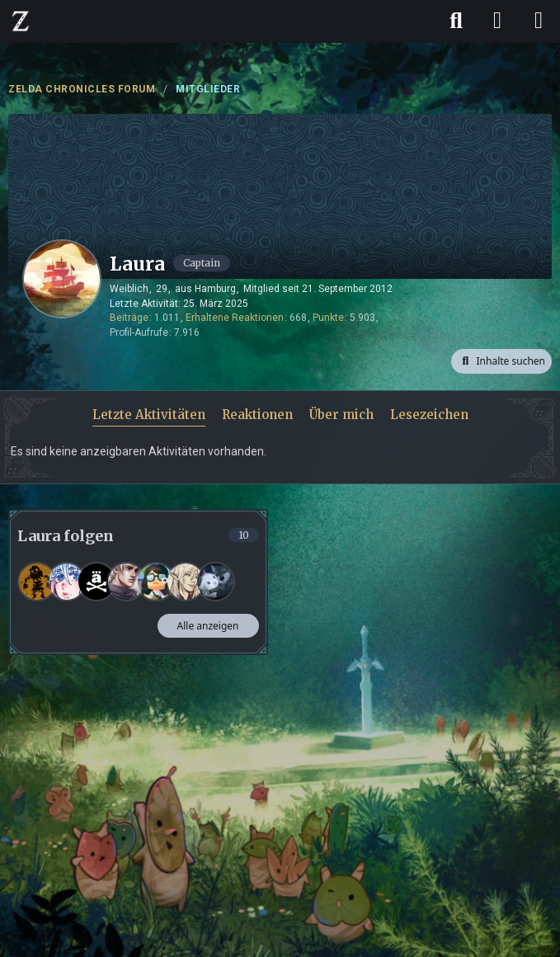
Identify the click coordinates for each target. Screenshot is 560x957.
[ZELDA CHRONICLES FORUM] (21, 21)
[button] (501, 361)
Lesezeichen (429, 415)
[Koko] (215, 582)
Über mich (341, 415)
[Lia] (67, 582)
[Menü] (539, 21)
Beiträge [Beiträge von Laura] (129, 318)
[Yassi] (156, 582)
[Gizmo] (37, 582)
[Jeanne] (186, 582)
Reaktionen (257, 415)
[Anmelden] (497, 21)
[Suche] (456, 21)
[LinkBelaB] (96, 582)
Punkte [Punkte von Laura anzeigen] (328, 318)
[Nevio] (126, 582)
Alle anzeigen (208, 626)
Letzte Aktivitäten (149, 415)
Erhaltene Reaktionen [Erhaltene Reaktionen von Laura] (235, 318)
